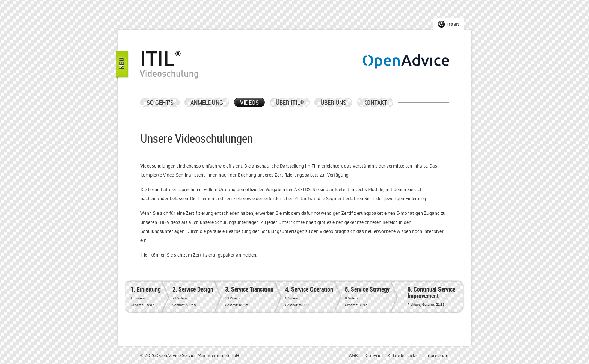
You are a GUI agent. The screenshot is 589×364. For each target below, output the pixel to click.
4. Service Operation (309, 297)
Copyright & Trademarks (392, 356)
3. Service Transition (249, 297)
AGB (353, 356)
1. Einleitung (146, 297)
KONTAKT (375, 103)
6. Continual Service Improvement (431, 297)
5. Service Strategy (367, 297)
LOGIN (453, 24)
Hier (145, 255)
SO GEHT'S (160, 103)
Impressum (437, 356)
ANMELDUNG (207, 103)
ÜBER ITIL (290, 103)
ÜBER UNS (333, 103)
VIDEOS (249, 103)
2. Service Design (193, 297)
